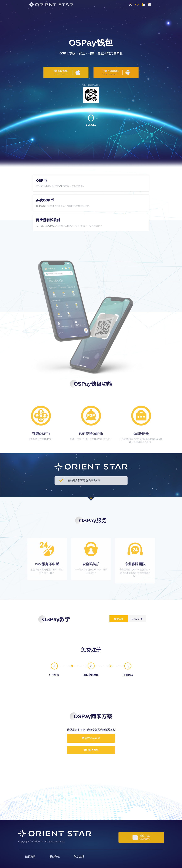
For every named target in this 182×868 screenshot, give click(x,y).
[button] (150, 4)
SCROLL (91, 120)
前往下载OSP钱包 (141, 837)
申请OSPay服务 (91, 738)
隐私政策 (30, 857)
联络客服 (79, 857)
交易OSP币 (137, 619)
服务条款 (55, 857)
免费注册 (119, 619)
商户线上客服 (91, 750)
